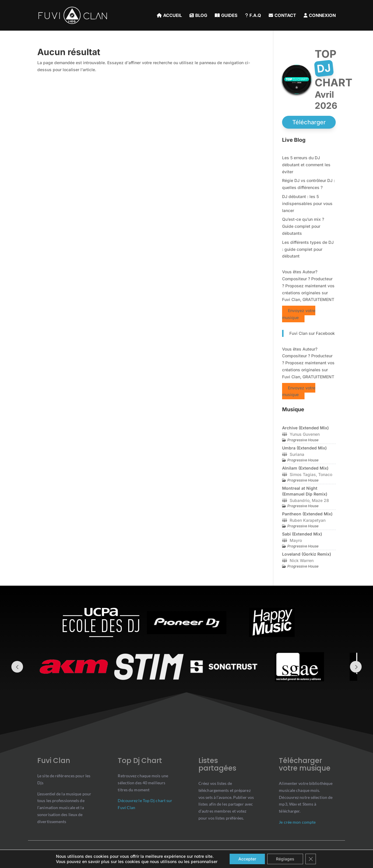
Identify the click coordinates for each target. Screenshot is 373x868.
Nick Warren (302, 560)
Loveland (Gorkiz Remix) (307, 554)
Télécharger (309, 122)
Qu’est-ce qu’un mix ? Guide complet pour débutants (303, 226)
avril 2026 (326, 100)
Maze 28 (320, 500)
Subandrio (300, 500)
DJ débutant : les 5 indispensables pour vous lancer (307, 203)
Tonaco (325, 474)
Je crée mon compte (297, 822)
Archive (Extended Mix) (305, 428)
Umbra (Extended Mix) (304, 448)
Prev (17, 667)
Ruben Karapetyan (308, 520)
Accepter (247, 859)
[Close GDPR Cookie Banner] (311, 859)
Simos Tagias (303, 474)
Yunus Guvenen (305, 434)
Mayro (296, 540)
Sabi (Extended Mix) (302, 534)
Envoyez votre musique (299, 314)
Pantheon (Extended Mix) (307, 514)
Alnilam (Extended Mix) (305, 468)
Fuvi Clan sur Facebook (312, 333)
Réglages (285, 859)
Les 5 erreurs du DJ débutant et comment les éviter (306, 165)
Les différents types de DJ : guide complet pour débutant (308, 249)
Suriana (297, 454)
